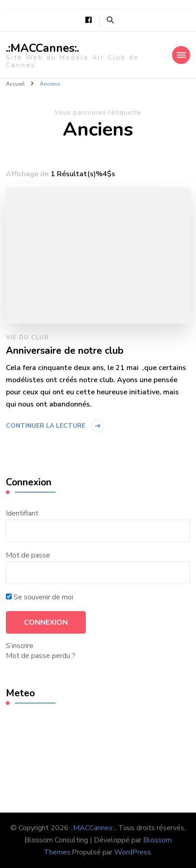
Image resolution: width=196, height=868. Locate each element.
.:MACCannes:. (42, 48)
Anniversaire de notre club (65, 351)
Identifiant (22, 513)
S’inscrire (20, 646)
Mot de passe (28, 555)
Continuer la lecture (46, 426)
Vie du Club (27, 338)
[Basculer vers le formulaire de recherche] (110, 20)
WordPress (133, 852)
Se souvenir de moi (40, 597)
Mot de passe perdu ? (41, 656)
